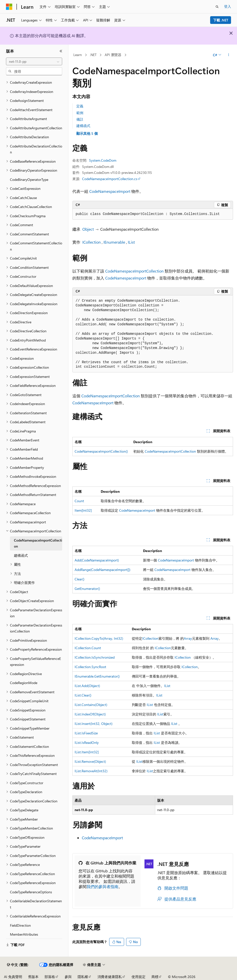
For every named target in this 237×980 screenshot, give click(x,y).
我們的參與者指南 (102, 886)
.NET (93, 55)
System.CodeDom (103, 160)
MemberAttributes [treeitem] (24, 934)
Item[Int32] (83, 510)
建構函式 (83, 126)
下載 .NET (221, 20)
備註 (80, 119)
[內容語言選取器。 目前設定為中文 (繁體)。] (18, 965)
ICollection (92, 242)
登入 (228, 6)
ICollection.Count (88, 648)
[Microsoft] (9, 7)
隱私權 (83, 977)
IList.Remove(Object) (90, 761)
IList (131, 242)
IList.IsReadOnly (87, 742)
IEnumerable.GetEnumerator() (97, 676)
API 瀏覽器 (113, 55)
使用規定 (139, 977)
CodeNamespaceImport (110, 191)
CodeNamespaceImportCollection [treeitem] (38, 543)
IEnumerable (114, 242)
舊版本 (33, 977)
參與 (68, 977)
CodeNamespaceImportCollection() (101, 451)
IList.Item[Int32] (87, 752)
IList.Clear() (83, 695)
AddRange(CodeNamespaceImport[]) (102, 570)
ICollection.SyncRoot (90, 667)
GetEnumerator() (87, 589)
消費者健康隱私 (110, 977)
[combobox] (34, 62)
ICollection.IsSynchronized (95, 657)
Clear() (79, 579)
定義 (80, 106)
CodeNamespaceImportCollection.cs (110, 179)
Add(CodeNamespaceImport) (97, 560)
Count (79, 501)
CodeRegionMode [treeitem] (24, 683)
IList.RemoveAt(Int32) (91, 771)
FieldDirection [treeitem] (20, 925)
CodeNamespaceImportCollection (134, 271)
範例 (80, 113)
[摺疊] (61, 51)
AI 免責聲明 (13, 977)
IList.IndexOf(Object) (90, 714)
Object (88, 229)
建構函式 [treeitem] (21, 555)
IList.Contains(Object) (91, 705)
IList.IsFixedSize (86, 733)
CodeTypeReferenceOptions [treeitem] (31, 892)
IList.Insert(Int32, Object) (94, 724)
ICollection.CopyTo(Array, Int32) (99, 638)
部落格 (50, 977)
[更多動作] (229, 55)
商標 (155, 977)
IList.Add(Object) (87, 686)
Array (188, 638)
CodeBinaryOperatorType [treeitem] (29, 179)
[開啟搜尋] (217, 7)
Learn (78, 55)
